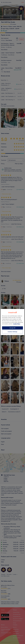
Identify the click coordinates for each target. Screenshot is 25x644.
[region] (12, 322)
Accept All (13, 328)
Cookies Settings (12, 332)
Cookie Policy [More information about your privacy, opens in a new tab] (17, 324)
